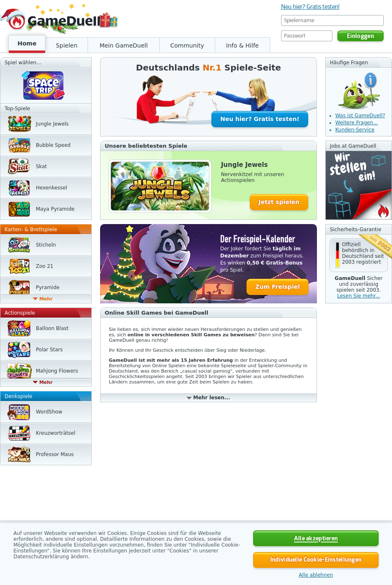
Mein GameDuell (124, 45)
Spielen (67, 45)
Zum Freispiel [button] (278, 287)
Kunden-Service (355, 130)
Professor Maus (55, 454)
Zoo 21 (45, 266)
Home (27, 43)
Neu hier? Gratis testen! (310, 7)
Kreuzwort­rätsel (56, 433)
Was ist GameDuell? (360, 116)
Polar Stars (49, 350)
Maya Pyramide (55, 209)
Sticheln (46, 245)
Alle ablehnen (316, 575)
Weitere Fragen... (357, 123)
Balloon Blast (52, 328)
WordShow (49, 412)
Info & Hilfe (242, 45)
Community (187, 45)
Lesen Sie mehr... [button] (358, 296)
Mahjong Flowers (57, 371)
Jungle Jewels (52, 124)
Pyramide (48, 287)
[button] (359, 255)
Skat (41, 166)
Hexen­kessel (52, 188)
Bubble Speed (53, 145)
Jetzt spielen (279, 202)
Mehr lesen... (211, 398)
